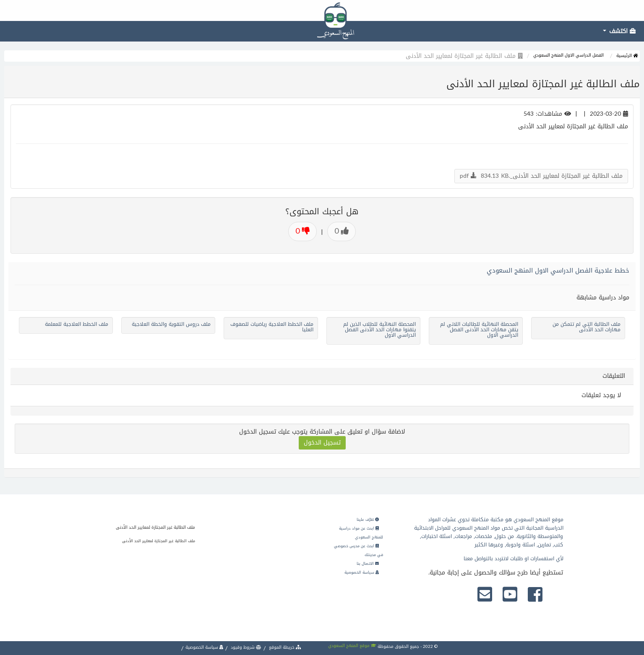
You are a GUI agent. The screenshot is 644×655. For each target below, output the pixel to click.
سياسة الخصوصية (362, 572)
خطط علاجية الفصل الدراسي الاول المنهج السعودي (558, 270)
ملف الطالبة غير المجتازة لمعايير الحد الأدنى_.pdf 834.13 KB (541, 176)
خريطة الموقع (284, 647)
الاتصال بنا (368, 564)
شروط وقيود (245, 647)
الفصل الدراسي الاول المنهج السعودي (568, 55)
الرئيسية (627, 56)
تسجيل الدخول (322, 443)
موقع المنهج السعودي (352, 646)
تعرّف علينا (368, 520)
